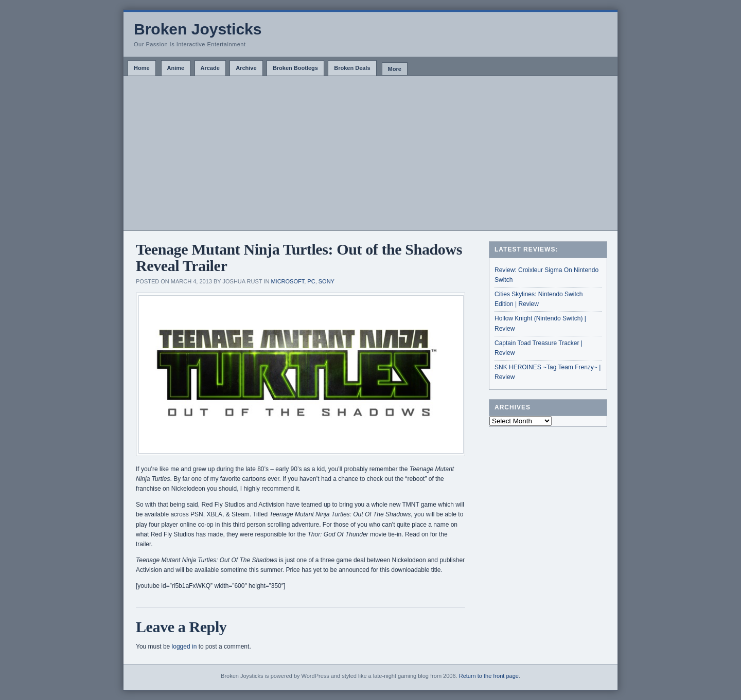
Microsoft (287, 281)
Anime (176, 68)
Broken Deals (352, 68)
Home (142, 68)
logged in (184, 647)
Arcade (210, 68)
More (395, 69)
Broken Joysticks (198, 29)
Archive (246, 68)
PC (311, 281)
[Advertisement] (370, 153)
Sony (327, 281)
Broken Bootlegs (295, 68)
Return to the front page (489, 676)
